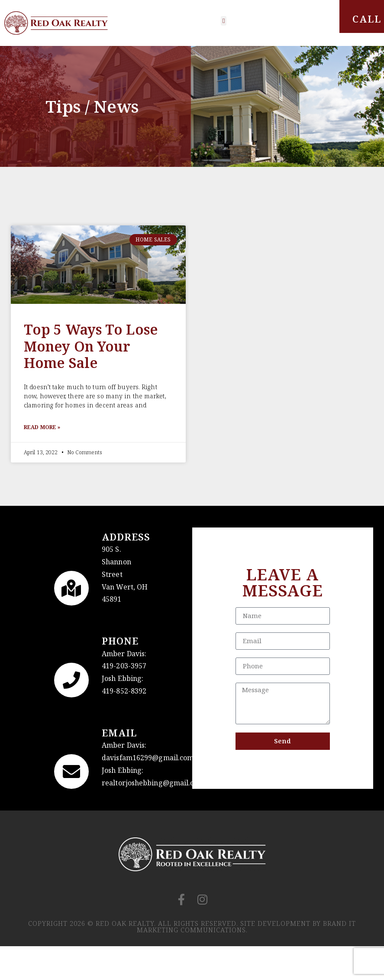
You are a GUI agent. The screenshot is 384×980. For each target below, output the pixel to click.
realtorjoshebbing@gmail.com (153, 783)
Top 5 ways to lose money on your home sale (91, 346)
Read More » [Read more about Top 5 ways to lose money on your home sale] (42, 427)
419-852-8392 (124, 691)
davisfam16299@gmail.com (148, 758)
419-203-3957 (124, 666)
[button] (224, 21)
